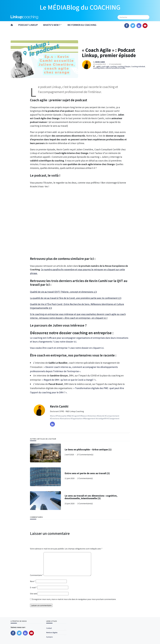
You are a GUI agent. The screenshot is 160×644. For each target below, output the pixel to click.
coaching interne (99, 68)
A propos (49, 637)
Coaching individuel (138, 66)
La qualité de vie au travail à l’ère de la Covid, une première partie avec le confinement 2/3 (76, 298)
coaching (113, 66)
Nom (33, 581)
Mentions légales (52, 632)
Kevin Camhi (59, 406)
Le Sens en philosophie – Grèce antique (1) (88, 449)
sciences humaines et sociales (115, 68)
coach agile (105, 66)
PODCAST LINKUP (28, 25)
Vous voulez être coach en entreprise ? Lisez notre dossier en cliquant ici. (67, 348)
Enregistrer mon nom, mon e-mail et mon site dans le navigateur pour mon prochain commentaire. (74, 599)
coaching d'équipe (124, 66)
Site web (34, 594)
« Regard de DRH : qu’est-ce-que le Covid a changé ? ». (69, 380)
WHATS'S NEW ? (52, 25)
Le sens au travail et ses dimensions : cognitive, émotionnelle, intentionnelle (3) (91, 497)
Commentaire (37, 575)
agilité (98, 66)
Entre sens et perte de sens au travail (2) (87, 473)
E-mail (33, 587)
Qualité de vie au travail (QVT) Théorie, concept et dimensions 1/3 (63, 292)
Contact (49, 628)
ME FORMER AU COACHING (82, 25)
